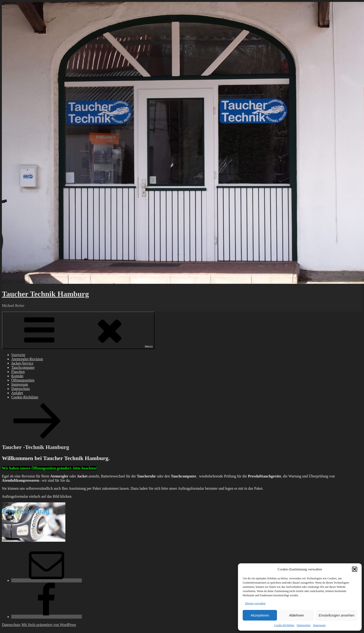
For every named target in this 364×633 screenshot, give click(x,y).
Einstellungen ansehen (336, 615)
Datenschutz (304, 625)
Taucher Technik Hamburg (45, 294)
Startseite (18, 355)
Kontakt (17, 376)
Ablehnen (296, 615)
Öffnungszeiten (23, 380)
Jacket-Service (22, 363)
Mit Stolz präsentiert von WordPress (49, 625)
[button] (355, 569)
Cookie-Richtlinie (284, 625)
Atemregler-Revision (27, 359)
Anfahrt (17, 393)
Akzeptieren (260, 615)
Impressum (319, 625)
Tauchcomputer (23, 367)
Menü (78, 330)
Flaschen (18, 372)
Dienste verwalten (255, 603)
